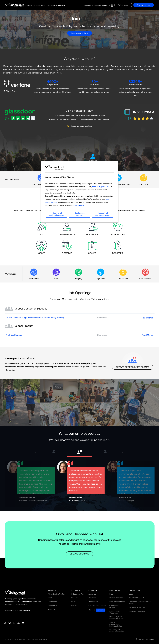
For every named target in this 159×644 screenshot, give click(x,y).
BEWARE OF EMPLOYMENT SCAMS (133, 367)
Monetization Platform (57, 594)
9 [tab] (95, 509)
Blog (111, 594)
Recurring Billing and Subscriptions (117, 631)
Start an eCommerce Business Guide (116, 624)
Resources (88, 5)
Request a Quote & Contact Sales (140, 603)
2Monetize (52, 606)
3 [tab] (72, 509)
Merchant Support (136, 598)
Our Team (92, 598)
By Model (74, 598)
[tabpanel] (80, 452)
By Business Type (77, 594)
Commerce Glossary (114, 606)
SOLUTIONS (40, 5)
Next (123, 452)
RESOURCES (115, 591)
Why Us (73, 606)
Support (97, 5)
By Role (73, 602)
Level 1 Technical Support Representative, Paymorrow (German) (35, 318)
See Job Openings (80, 33)
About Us (92, 594)
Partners (105, 5)
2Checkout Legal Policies (15, 639)
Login (131, 594)
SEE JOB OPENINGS (80, 554)
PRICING (61, 5)
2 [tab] (68, 509)
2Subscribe (53, 602)
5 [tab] (80, 509)
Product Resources (117, 602)
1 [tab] (64, 509)
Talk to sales (123, 5)
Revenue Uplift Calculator (115, 612)
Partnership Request (137, 607)
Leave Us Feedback (137, 611)
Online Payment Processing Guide (116, 618)
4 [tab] (76, 509)
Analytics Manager (14, 335)
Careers (97, 610)
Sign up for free (144, 5)
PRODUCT (29, 5)
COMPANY (52, 5)
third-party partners (100, 187)
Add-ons (51, 609)
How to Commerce (117, 598)
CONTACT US (134, 591)
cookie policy (79, 205)
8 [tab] (91, 509)
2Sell (50, 598)
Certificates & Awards (97, 606)
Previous (36, 452)
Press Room (93, 602)
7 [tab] (87, 509)
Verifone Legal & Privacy (37, 639)
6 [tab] (83, 509)
